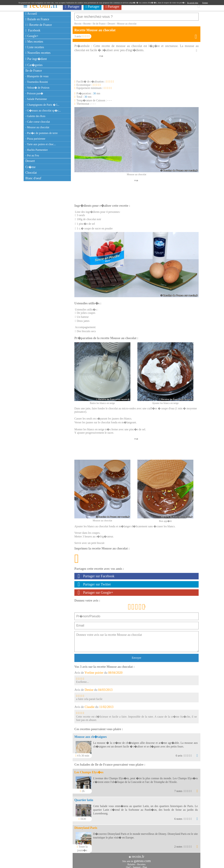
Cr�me (30, 167)
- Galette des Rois (35, 116)
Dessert (30, 161)
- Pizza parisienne (35, 139)
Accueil (31, 14)
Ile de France (34, 71)
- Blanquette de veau (37, 76)
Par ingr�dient (36, 59)
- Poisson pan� (34, 93)
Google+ (32, 36)
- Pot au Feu (32, 155)
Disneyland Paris (86, 826)
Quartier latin (84, 798)
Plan (145, 865)
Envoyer (136, 656)
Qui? (128, 865)
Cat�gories (34, 65)
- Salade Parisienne (36, 99)
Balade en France (37, 19)
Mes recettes (34, 42)
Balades (131, 863)
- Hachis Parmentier (37, 150)
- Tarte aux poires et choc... (41, 144)
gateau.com (142, 859)
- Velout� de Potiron (37, 88)
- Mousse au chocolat (37, 127)
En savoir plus (193, 3)
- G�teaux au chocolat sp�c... (43, 111)
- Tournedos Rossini (37, 82)
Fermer (205, 3)
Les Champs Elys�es (89, 771)
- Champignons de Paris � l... (42, 105)
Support (137, 865)
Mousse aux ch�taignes (91, 735)
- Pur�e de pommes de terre (41, 133)
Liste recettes (35, 47)
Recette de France (39, 25)
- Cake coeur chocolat (38, 122)
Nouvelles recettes (38, 53)
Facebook (33, 30)
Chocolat (31, 173)
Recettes (141, 863)
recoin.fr (138, 855)
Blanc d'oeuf (33, 178)
